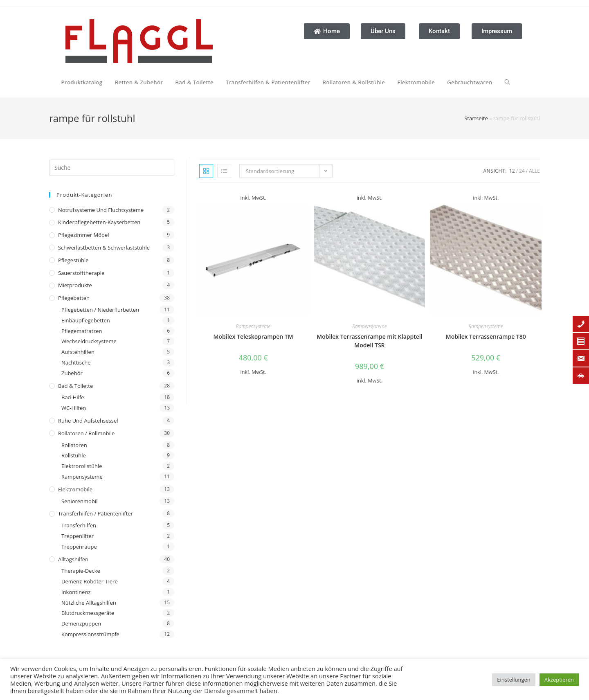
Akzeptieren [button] (559, 680)
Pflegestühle (73, 260)
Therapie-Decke (81, 571)
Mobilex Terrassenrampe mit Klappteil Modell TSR (369, 341)
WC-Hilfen (74, 408)
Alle (534, 171)
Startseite (476, 118)
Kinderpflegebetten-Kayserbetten (99, 222)
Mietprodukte (75, 285)
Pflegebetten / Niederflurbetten (100, 310)
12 (512, 171)
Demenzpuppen (81, 623)
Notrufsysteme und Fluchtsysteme (101, 210)
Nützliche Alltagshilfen (89, 603)
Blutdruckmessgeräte (88, 613)
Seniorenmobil (79, 501)
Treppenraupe (79, 547)
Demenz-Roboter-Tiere (90, 581)
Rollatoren (74, 445)
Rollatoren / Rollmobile (86, 433)
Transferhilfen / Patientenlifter (96, 513)
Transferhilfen (79, 525)
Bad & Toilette (75, 386)
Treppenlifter (78, 536)
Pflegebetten (74, 298)
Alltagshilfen (73, 559)
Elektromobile (75, 489)
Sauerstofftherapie (81, 273)
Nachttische (76, 362)
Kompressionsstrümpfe (90, 634)
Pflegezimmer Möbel (84, 235)
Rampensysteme (82, 477)
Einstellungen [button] (514, 680)
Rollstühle (74, 455)
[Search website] (411, 82)
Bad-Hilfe (73, 397)
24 (522, 171)
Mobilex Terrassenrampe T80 (486, 336)
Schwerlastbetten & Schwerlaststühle (104, 248)
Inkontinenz (76, 592)
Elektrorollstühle (82, 466)
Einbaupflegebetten (86, 320)
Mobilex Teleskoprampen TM (253, 336)
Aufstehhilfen (78, 352)
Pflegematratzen (82, 331)
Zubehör (72, 373)
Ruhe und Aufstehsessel (88, 421)
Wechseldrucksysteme (89, 341)
